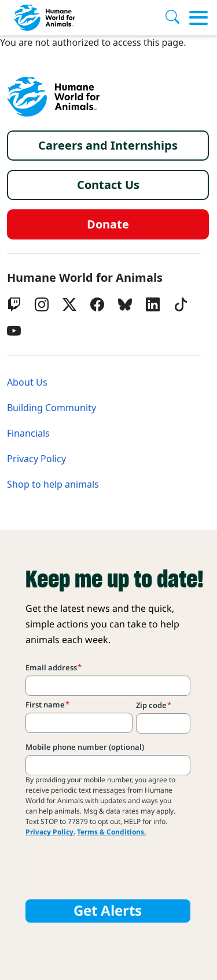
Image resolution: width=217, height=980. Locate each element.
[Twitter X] (69, 304)
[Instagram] (42, 304)
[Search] (177, 18)
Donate (108, 224)
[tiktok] (181, 304)
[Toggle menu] (198, 18)
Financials (28, 433)
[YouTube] (14, 331)
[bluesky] (125, 304)
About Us (27, 382)
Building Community (52, 408)
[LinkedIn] (153, 304)
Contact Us (108, 185)
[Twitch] (14, 304)
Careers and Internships (108, 146)
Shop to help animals (53, 484)
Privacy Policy (36, 459)
